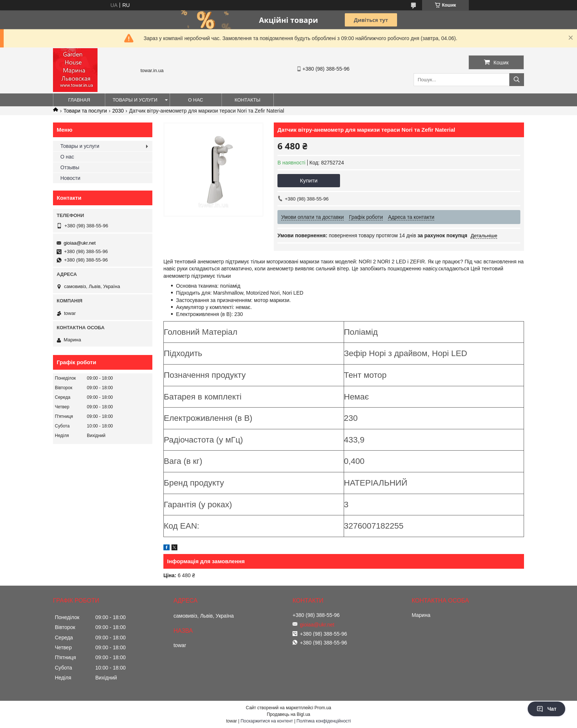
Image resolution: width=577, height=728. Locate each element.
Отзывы (70, 167)
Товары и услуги (135, 100)
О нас (196, 100)
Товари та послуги (85, 111)
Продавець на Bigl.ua (288, 714)
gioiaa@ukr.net (80, 243)
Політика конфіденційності (324, 721)
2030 (118, 111)
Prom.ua (323, 708)
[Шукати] (517, 80)
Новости (70, 178)
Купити (309, 180)
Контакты (247, 100)
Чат (546, 709)
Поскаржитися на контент (267, 721)
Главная (79, 100)
